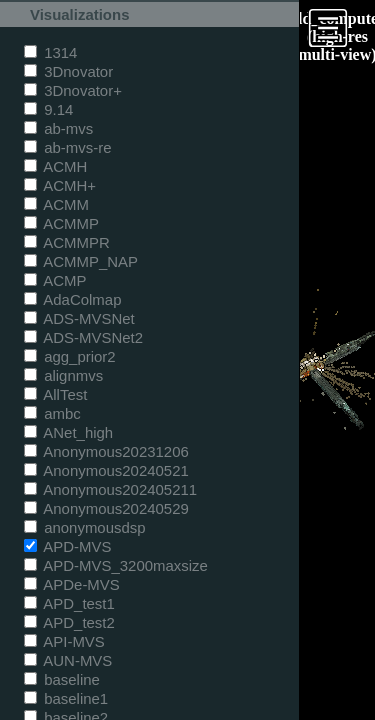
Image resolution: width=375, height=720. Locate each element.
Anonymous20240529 (106, 508)
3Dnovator (68, 71)
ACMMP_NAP (81, 261)
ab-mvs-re (67, 147)
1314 (50, 52)
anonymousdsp (85, 527)
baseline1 (66, 698)
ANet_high (68, 432)
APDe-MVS (72, 584)
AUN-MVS (68, 660)
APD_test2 (69, 622)
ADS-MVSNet (79, 318)
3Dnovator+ (73, 90)
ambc (52, 413)
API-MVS (64, 641)
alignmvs (63, 375)
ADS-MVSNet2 (83, 337)
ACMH (55, 166)
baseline (62, 679)
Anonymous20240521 (106, 470)
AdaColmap (72, 299)
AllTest (55, 394)
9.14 (48, 109)
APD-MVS (67, 546)
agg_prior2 (70, 356)
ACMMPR (67, 242)
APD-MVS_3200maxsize (116, 565)
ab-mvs (58, 128)
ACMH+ (60, 185)
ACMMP (61, 223)
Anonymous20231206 (106, 451)
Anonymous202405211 (110, 489)
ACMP (55, 280)
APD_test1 (69, 603)
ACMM (56, 204)
